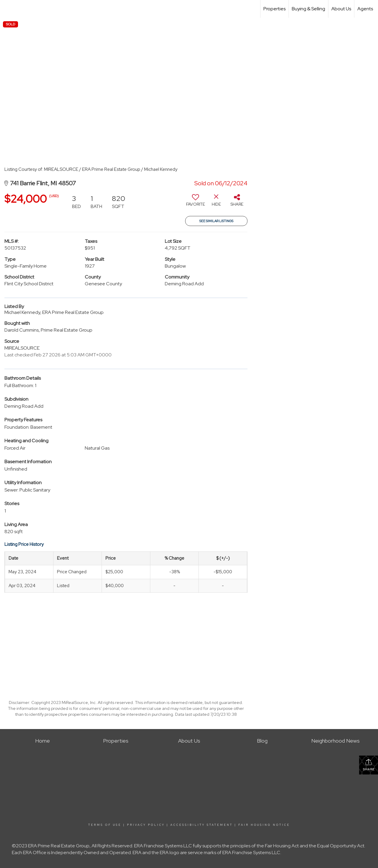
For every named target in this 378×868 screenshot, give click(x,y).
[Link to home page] (8, 9)
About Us (341, 9)
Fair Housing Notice (264, 825)
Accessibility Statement (202, 825)
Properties (274, 9)
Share (369, 765)
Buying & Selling (308, 9)
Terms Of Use (105, 825)
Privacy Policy (146, 825)
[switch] (195, 202)
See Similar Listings (216, 221)
